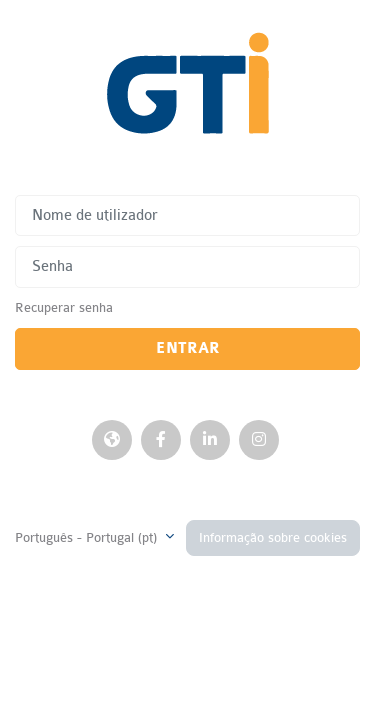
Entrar (188, 348)
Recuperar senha (64, 307)
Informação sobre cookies (273, 537)
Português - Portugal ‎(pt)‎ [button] (88, 537)
